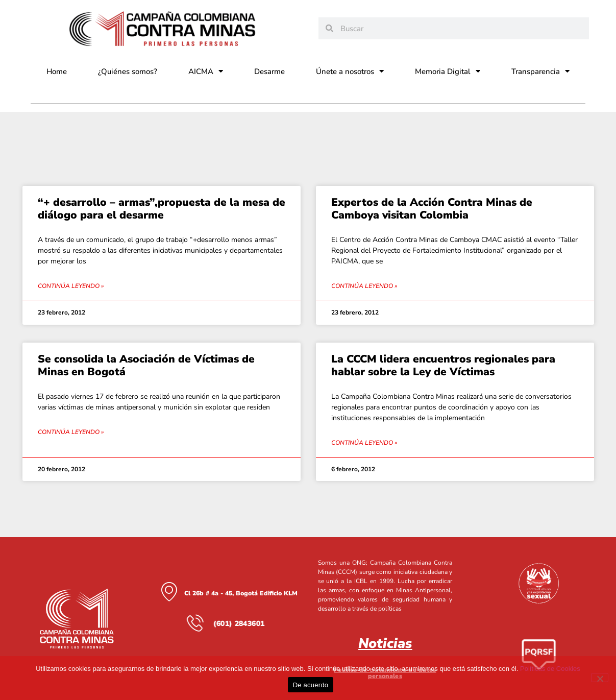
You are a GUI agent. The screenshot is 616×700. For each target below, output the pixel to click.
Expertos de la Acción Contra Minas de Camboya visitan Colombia (432, 209)
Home (57, 71)
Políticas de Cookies (550, 669)
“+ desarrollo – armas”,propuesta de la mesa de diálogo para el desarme (162, 209)
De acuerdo (311, 685)
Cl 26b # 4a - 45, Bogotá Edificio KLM (241, 593)
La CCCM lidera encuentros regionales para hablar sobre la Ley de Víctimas (443, 365)
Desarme (269, 71)
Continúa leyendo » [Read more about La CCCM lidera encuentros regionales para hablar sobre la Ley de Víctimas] (364, 443)
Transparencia (540, 71)
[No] (600, 678)
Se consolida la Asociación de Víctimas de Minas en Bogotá (146, 365)
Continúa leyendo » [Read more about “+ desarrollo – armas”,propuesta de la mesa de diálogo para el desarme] (71, 286)
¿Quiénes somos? (128, 71)
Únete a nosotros (350, 71)
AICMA (206, 71)
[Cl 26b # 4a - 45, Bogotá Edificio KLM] (169, 591)
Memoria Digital (448, 71)
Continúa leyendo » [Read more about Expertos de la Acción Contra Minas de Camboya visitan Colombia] (364, 286)
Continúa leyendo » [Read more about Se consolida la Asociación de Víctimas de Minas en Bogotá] (71, 432)
